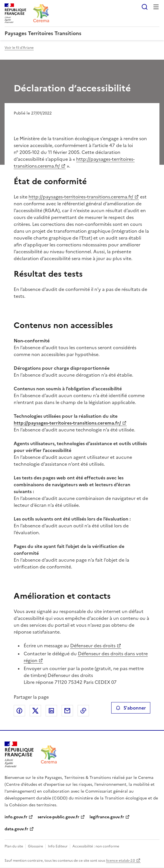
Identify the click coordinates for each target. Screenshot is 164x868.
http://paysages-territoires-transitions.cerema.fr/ (81, 197)
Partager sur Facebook (19, 711)
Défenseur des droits (93, 646)
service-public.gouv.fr (58, 817)
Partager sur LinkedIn (51, 711)
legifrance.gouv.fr (107, 817)
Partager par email (67, 711)
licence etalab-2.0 (121, 861)
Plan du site (14, 846)
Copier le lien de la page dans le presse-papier (83, 711)
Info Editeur (58, 846)
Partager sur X (35, 711)
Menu (156, 7)
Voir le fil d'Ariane (19, 48)
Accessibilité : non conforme (96, 846)
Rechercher (145, 7)
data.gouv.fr (16, 829)
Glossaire (36, 846)
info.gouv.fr (16, 817)
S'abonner (131, 708)
